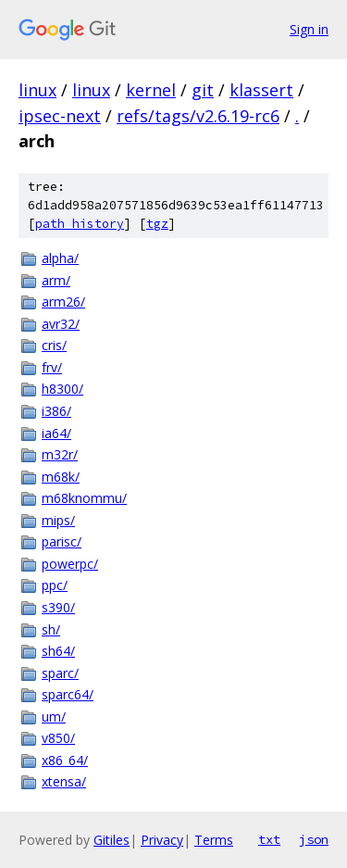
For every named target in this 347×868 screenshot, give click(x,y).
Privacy (162, 840)
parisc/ (62, 541)
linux (37, 90)
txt (269, 839)
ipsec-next (60, 116)
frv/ (52, 367)
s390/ (58, 607)
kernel (151, 90)
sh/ (51, 629)
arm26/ (63, 302)
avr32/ (61, 324)
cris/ (54, 345)
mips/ (58, 520)
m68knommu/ (84, 498)
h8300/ (62, 389)
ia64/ (56, 433)
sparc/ (60, 673)
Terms (214, 840)
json (314, 839)
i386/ (56, 411)
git (203, 90)
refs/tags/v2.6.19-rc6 (198, 116)
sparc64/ (68, 694)
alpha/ (60, 258)
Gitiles (112, 840)
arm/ (56, 280)
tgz (157, 224)
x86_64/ (65, 760)
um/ (54, 717)
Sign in (309, 29)
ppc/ (55, 585)
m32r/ (60, 454)
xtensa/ (64, 781)
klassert (261, 90)
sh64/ (58, 651)
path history (80, 224)
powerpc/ (70, 564)
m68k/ (61, 477)
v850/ (58, 738)
